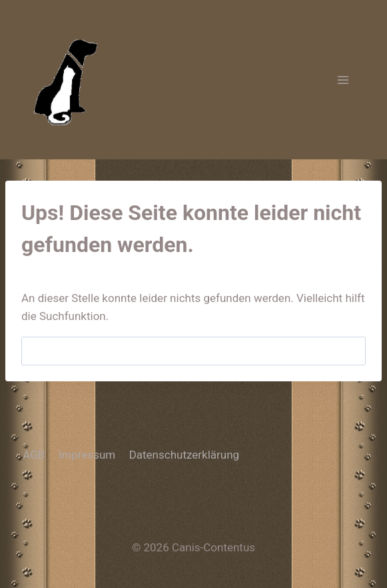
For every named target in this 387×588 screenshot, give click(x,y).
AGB (34, 455)
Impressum (87, 455)
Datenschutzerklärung (184, 455)
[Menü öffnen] (343, 80)
